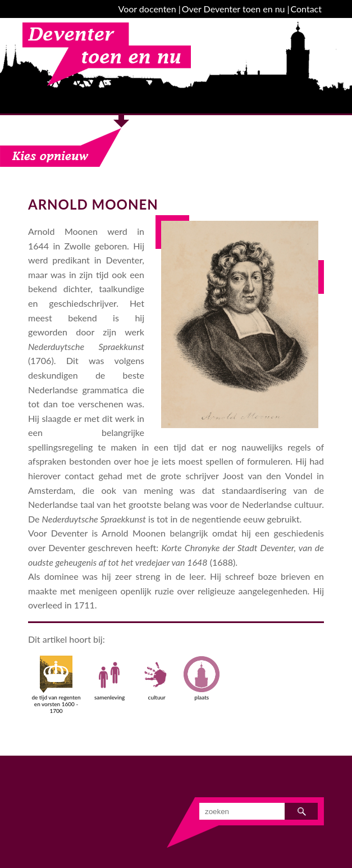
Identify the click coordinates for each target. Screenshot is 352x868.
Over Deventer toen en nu (234, 9)
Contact (306, 9)
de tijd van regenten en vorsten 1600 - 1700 (56, 685)
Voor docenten (147, 9)
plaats (202, 678)
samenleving (109, 678)
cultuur (157, 678)
